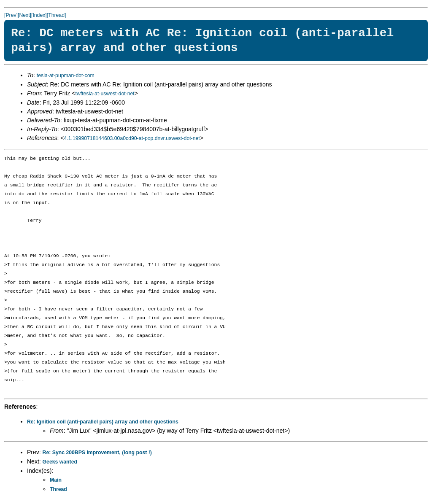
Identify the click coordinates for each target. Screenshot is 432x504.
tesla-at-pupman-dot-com (66, 75)
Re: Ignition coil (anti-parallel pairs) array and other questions (103, 422)
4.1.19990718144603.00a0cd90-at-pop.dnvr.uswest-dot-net (132, 138)
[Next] (24, 15)
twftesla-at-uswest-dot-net (105, 94)
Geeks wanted (60, 462)
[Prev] (11, 15)
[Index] (39, 15)
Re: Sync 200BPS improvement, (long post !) (97, 453)
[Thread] (57, 15)
